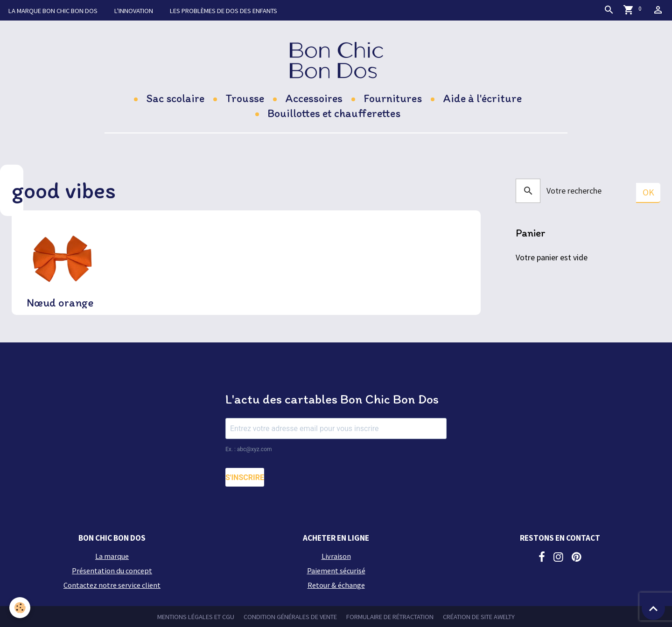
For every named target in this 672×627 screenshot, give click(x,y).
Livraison (336, 556)
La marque (53, 11)
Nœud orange (60, 303)
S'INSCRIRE (245, 477)
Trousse (245, 98)
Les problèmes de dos (224, 11)
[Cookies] (20, 608)
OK (648, 192)
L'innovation (134, 11)
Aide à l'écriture (482, 98)
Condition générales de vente (290, 617)
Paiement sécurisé (336, 571)
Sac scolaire (175, 98)
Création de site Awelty (479, 617)
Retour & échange (336, 585)
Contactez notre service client (112, 585)
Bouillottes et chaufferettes (334, 113)
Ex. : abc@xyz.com (249, 449)
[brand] (336, 60)
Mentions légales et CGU (196, 617)
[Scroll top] (653, 608)
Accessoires (314, 98)
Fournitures (393, 98)
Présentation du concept (112, 571)
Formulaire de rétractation (390, 617)
